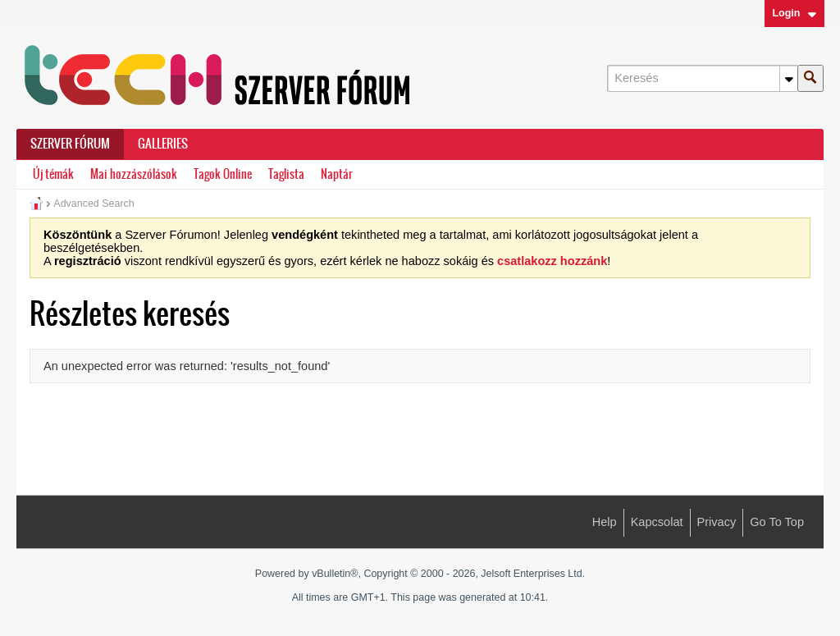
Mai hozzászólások (134, 174)
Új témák (53, 174)
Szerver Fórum (70, 144)
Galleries (163, 144)
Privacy (717, 522)
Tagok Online (223, 174)
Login (794, 13)
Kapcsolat (657, 522)
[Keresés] (702, 78)
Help (605, 522)
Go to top (777, 522)
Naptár (337, 174)
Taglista (286, 174)
